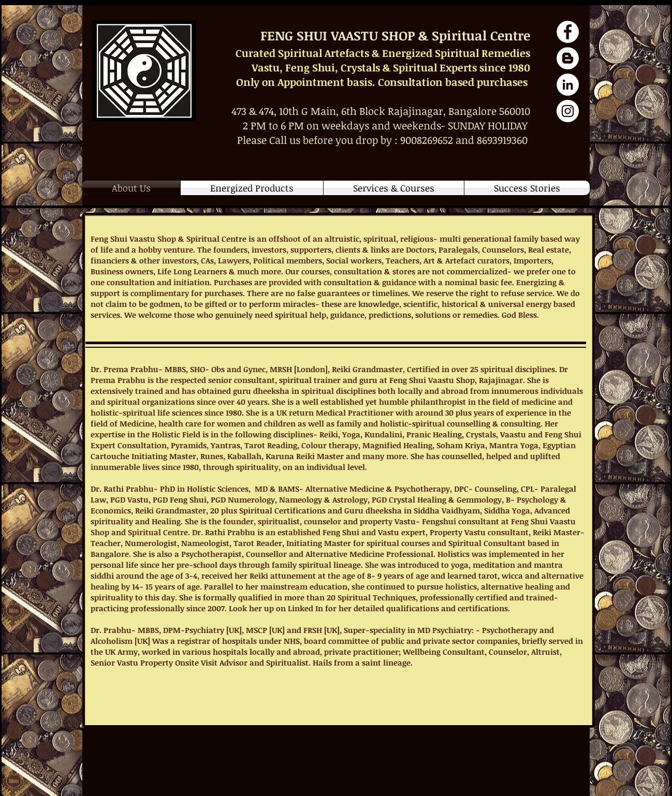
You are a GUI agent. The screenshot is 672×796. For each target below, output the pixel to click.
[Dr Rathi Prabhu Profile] (568, 85)
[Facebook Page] (568, 32)
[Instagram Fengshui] (568, 111)
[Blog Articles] (568, 58)
